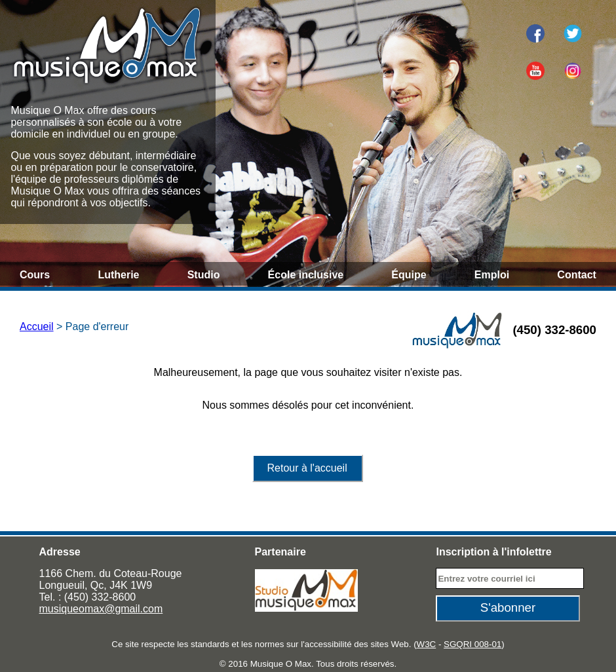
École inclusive (306, 275)
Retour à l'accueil (307, 468)
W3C (427, 644)
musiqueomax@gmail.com (101, 609)
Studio (204, 275)
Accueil (37, 327)
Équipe (409, 275)
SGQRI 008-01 (472, 644)
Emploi (492, 275)
